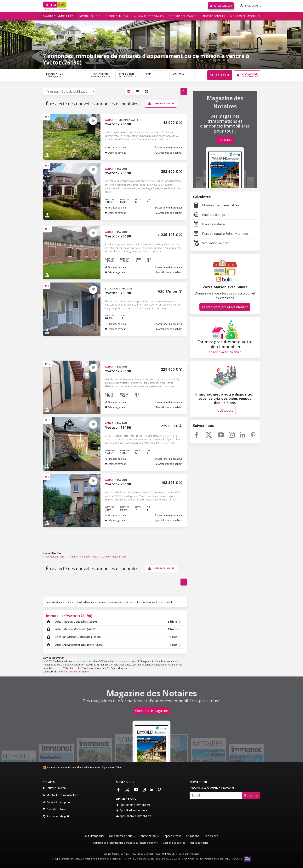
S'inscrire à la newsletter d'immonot (212, 788)
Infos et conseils (214, 16)
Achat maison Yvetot (54, 557)
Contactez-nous (149, 836)
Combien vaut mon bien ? (225, 352)
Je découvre (225, 410)
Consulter (225, 140)
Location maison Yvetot (114, 557)
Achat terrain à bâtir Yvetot (83, 557)
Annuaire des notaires (149, 16)
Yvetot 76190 (115, 767)
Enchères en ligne (117, 16)
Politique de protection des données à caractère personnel (126, 843)
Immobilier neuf (90, 16)
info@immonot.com (189, 854)
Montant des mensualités (216, 205)
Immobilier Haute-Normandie (65, 767)
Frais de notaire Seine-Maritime (220, 234)
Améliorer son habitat (169, 153)
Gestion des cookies (174, 843)
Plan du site (211, 836)
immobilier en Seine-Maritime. (73, 672)
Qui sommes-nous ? (122, 836)
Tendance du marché (183, 16)
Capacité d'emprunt (212, 215)
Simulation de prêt (211, 243)
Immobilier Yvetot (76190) (69, 616)
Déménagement (115, 153)
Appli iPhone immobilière (133, 805)
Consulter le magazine (151, 711)
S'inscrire (251, 795)
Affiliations (192, 836)
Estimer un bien (54, 788)
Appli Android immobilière (134, 816)
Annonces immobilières (58, 16)
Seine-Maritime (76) (94, 767)
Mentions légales (199, 843)
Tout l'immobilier (94, 836)
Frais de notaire (209, 224)
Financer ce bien (115, 148)
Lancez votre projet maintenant (225, 307)
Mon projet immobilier (245, 16)
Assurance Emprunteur (168, 148)
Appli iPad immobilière (132, 810)
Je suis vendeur (221, 6)
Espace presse (172, 836)
